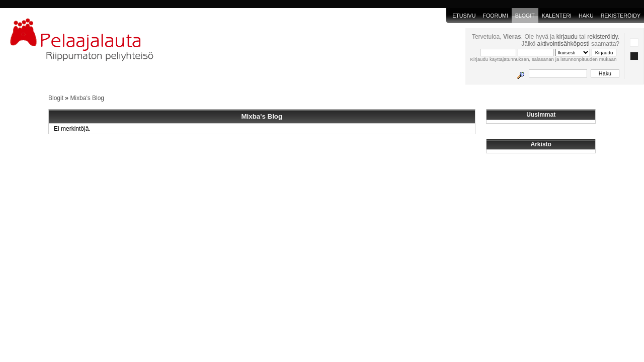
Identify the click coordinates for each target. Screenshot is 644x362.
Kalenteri (557, 16)
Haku (586, 16)
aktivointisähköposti (563, 44)
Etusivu (464, 16)
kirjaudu (567, 37)
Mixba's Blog (87, 98)
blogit (525, 16)
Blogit (56, 98)
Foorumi (495, 16)
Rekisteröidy (621, 16)
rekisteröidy (602, 37)
